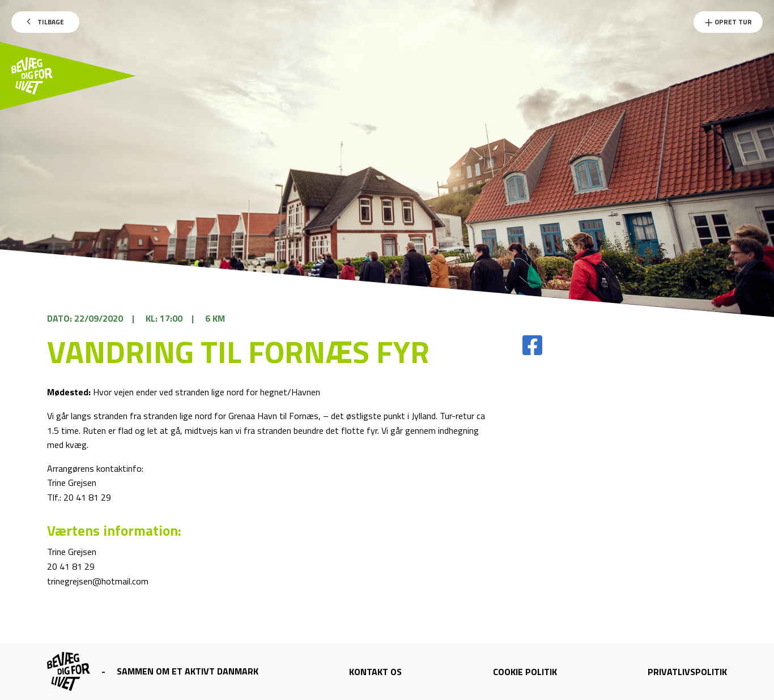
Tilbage (46, 22)
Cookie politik (525, 672)
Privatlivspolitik (687, 672)
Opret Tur (728, 22)
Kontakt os (375, 672)
